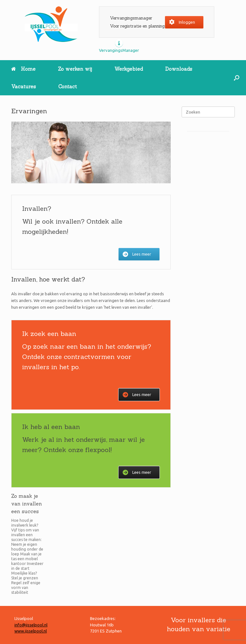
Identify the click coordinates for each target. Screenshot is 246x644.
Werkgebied (129, 69)
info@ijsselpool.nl (31, 625)
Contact (68, 87)
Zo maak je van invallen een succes (27, 504)
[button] (237, 78)
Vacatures (24, 87)
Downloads (179, 69)
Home (23, 69)
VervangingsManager (119, 50)
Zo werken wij (75, 69)
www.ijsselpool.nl (31, 631)
